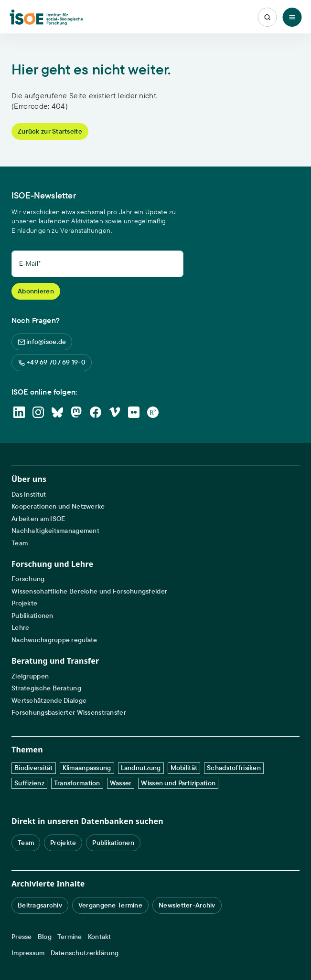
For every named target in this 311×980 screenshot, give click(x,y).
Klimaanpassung (87, 768)
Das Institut (29, 495)
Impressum (28, 953)
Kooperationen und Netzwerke (58, 506)
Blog (45, 937)
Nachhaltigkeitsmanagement (55, 531)
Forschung (28, 579)
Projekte (24, 603)
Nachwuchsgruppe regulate (54, 640)
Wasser (121, 783)
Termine (70, 937)
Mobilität (184, 768)
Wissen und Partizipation (178, 783)
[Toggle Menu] (292, 17)
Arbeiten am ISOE (38, 519)
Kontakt (100, 937)
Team (20, 543)
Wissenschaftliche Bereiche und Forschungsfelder (89, 591)
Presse (22, 937)
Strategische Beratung (46, 688)
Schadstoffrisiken (234, 768)
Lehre (20, 628)
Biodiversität (34, 768)
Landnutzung (141, 768)
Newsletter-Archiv (187, 905)
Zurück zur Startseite (50, 131)
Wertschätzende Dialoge (49, 701)
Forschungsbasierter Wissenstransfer (69, 713)
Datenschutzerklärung (85, 953)
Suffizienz (29, 783)
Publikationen (32, 616)
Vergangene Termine (110, 905)
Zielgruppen (30, 676)
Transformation (77, 783)
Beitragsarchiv (40, 905)
